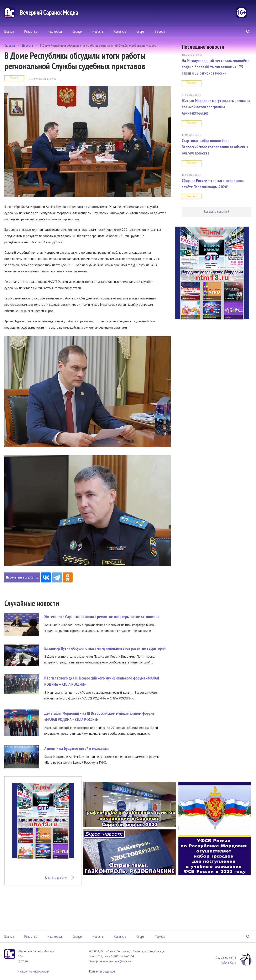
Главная (9, 31)
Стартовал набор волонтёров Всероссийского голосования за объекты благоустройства (215, 147)
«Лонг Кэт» (229, 962)
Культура (120, 31)
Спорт (140, 31)
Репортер (31, 31)
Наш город (55, 31)
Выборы (160, 31)
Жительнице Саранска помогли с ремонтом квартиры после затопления (102, 617)
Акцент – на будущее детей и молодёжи (76, 748)
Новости (98, 31)
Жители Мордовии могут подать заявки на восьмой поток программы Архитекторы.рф (216, 107)
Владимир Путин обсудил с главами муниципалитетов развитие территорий (105, 648)
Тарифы (160, 936)
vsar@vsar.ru (123, 961)
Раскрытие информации (34, 971)
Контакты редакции (102, 971)
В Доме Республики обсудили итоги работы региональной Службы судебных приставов (98, 45)
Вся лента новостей (217, 211)
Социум (77, 31)
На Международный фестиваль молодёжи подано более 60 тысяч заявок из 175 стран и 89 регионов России (216, 67)
